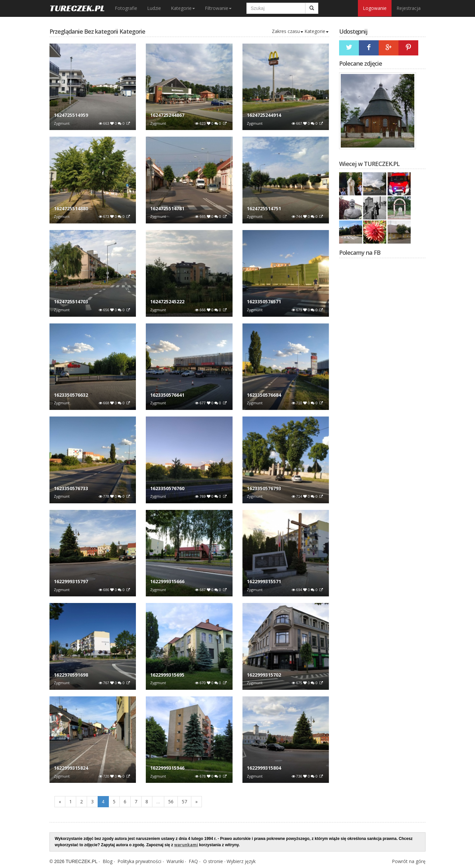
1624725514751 (264, 208)
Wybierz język (241, 861)
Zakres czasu (287, 31)
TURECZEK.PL (77, 8)
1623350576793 (264, 488)
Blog (108, 861)
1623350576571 (264, 301)
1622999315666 (167, 581)
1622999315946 (167, 768)
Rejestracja (409, 8)
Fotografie (126, 8)
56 (171, 801)
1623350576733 (71, 488)
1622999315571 (264, 581)
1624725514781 (167, 208)
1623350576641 (167, 395)
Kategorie (183, 8)
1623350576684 (264, 395)
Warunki (175, 861)
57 (184, 801)
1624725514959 (71, 115)
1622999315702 (264, 675)
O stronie (213, 861)
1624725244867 (167, 115)
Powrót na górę (409, 861)
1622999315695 (167, 675)
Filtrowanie (218, 8)
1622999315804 (264, 768)
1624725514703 (71, 301)
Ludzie (154, 8)
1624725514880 (71, 208)
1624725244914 (264, 115)
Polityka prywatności (139, 861)
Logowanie (375, 8)
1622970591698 (71, 675)
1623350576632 (71, 395)
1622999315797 (71, 581)
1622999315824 (71, 768)
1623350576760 (167, 488)
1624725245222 (167, 301)
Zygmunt (62, 123)
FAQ (193, 861)
